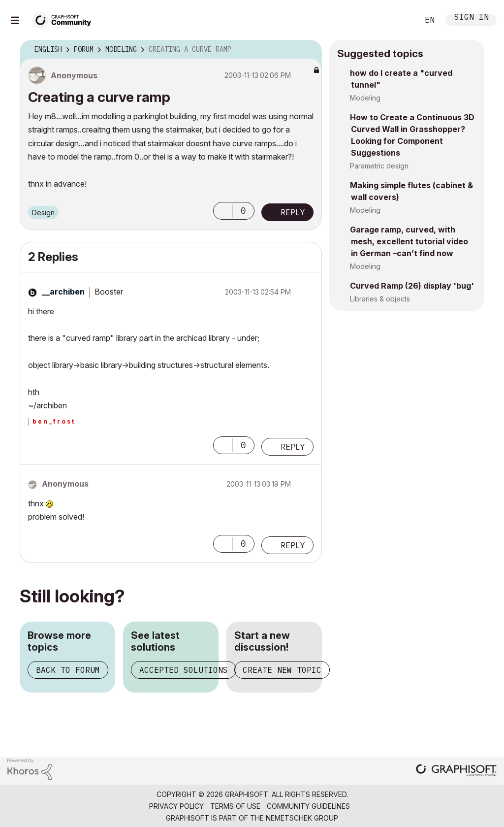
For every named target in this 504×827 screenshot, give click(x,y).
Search (400, 20)
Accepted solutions (184, 670)
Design (43, 213)
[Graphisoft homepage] (456, 771)
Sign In (472, 18)
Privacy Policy (176, 806)
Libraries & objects (380, 299)
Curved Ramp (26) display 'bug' (412, 286)
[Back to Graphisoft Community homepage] (65, 19)
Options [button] (308, 50)
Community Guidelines (308, 806)
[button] (223, 211)
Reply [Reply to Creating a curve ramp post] (293, 212)
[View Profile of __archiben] (63, 292)
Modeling (365, 98)
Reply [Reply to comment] (293, 447)
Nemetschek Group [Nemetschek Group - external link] (302, 818)
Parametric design (379, 166)
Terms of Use (235, 806)
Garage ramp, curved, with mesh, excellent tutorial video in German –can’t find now (409, 241)
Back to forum (68, 670)
